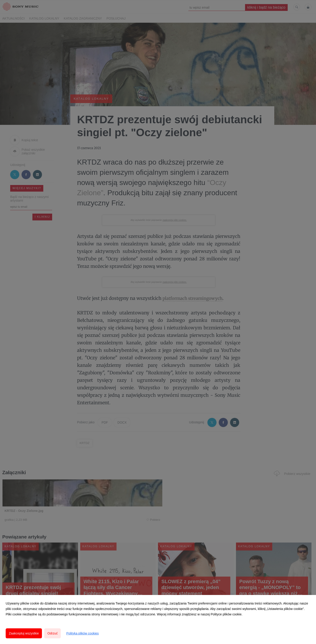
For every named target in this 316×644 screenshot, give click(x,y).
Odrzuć (52, 633)
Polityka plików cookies (82, 633)
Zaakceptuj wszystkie (24, 633)
